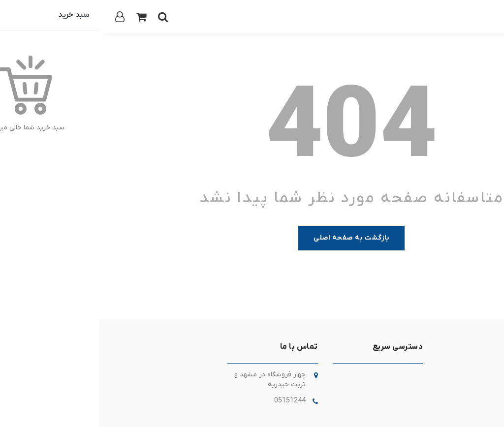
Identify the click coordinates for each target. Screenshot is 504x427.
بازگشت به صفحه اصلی (252, 238)
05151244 (190, 401)
